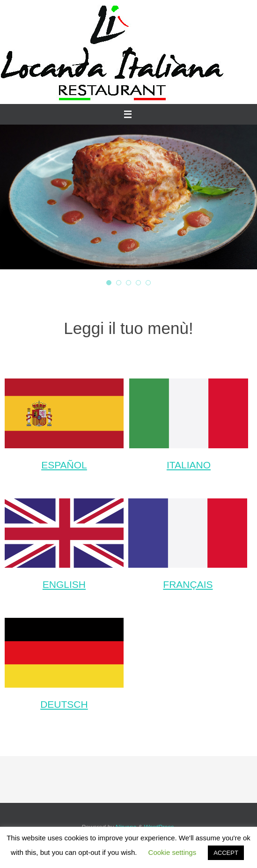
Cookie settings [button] (173, 852)
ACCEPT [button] (226, 853)
